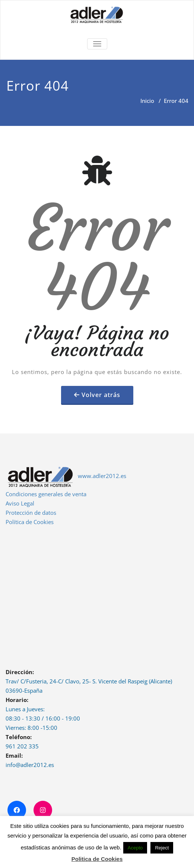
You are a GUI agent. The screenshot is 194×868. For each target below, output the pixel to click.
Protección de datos (31, 513)
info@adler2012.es (30, 765)
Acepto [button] (135, 848)
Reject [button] (162, 848)
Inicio (147, 101)
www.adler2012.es (102, 476)
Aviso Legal (20, 503)
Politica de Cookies (97, 859)
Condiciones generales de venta (46, 494)
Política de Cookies (30, 522)
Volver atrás (101, 395)
